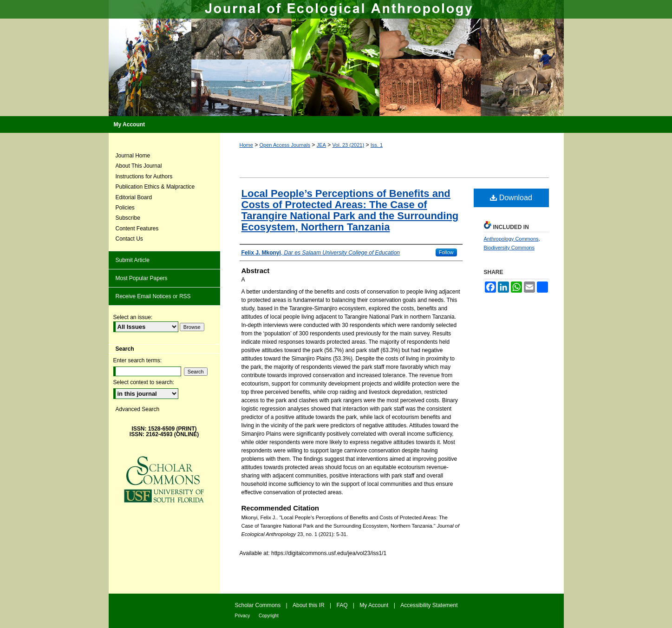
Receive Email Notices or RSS (153, 296)
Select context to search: (144, 382)
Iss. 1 (377, 145)
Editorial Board (134, 197)
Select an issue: (133, 317)
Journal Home (133, 156)
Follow (446, 252)
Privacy (243, 616)
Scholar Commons (259, 605)
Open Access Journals (285, 145)
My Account (375, 605)
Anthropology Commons (511, 239)
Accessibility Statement (429, 605)
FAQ (343, 605)
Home (246, 145)
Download (511, 198)
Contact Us (129, 239)
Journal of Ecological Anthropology (336, 58)
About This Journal (139, 166)
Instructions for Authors (144, 177)
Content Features (137, 229)
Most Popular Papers (142, 278)
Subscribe (128, 218)
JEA (321, 145)
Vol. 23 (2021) (349, 145)
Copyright (269, 616)
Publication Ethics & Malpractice (155, 187)
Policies (125, 208)
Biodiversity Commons (509, 248)
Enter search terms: (138, 360)
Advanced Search (138, 409)
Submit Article (133, 260)
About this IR (309, 605)
